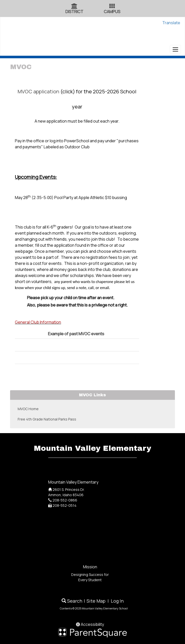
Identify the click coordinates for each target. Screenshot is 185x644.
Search (72, 601)
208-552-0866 (65, 500)
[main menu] (175, 49)
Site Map (96, 601)
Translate (171, 23)
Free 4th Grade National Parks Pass (47, 419)
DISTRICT (74, 12)
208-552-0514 (64, 505)
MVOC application (38, 91)
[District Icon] (74, 7)
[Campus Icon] (112, 7)
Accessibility (90, 624)
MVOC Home (28, 409)
